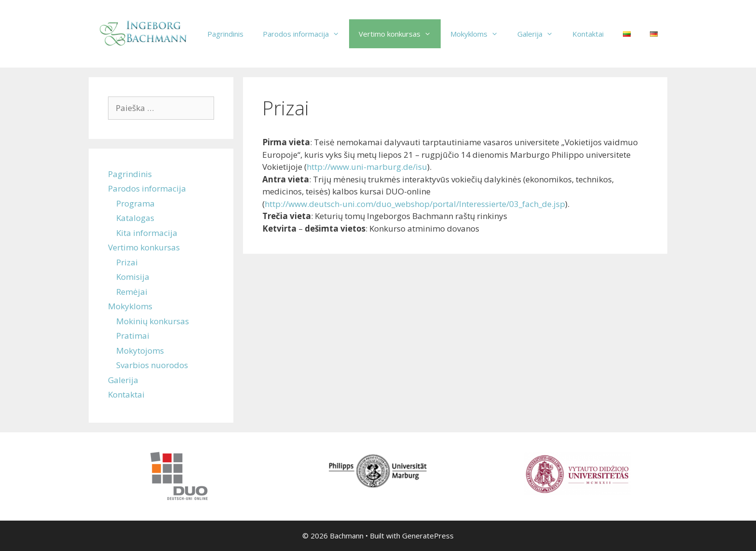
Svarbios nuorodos (152, 365)
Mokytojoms (140, 351)
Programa (135, 203)
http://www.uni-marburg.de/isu (367, 167)
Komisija (133, 277)
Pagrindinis (225, 34)
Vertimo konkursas (400, 34)
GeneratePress (428, 536)
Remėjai (132, 292)
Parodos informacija (306, 34)
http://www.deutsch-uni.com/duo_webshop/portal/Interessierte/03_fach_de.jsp (415, 204)
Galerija (540, 34)
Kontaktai (588, 34)
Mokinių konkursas (153, 321)
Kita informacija (147, 233)
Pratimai (133, 336)
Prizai (127, 262)
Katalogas (135, 218)
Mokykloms (479, 34)
